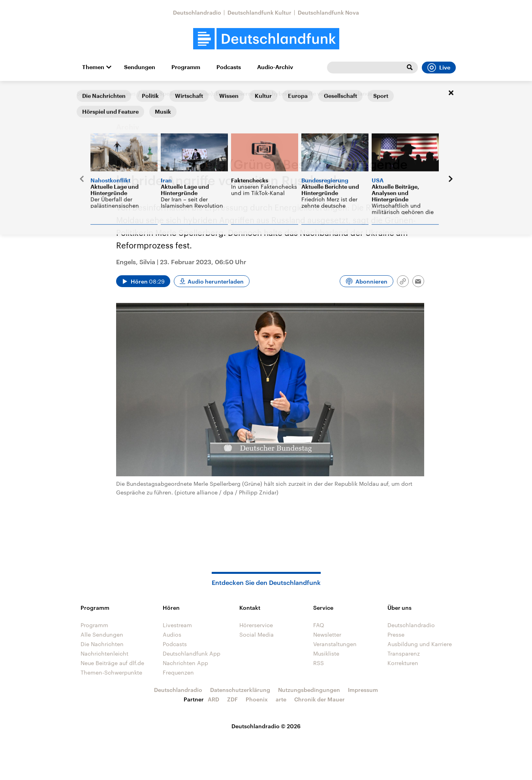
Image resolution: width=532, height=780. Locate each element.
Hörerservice (256, 625)
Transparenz (404, 653)
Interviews (122, 93)
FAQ (319, 625)
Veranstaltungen (335, 644)
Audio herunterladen (216, 281)
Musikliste (326, 653)
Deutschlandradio (197, 12)
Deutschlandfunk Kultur (259, 12)
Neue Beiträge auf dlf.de (112, 663)
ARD (213, 699)
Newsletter (327, 634)
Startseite (89, 93)
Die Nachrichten (102, 644)
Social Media (257, 634)
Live (439, 68)
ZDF (232, 699)
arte (281, 699)
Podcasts (229, 67)
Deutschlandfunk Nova (328, 12)
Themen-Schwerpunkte (111, 672)
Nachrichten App (185, 663)
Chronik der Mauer (320, 699)
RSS (319, 663)
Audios (172, 634)
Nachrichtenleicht (104, 653)
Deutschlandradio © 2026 (266, 726)
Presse (396, 634)
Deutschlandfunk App (192, 653)
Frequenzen (178, 672)
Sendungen (140, 67)
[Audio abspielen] (143, 281)
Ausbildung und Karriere (420, 644)
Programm (186, 67)
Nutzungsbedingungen (309, 690)
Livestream (177, 625)
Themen (93, 67)
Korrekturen (403, 663)
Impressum (363, 690)
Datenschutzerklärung (240, 690)
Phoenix (257, 699)
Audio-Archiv (275, 67)
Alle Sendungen (102, 634)
